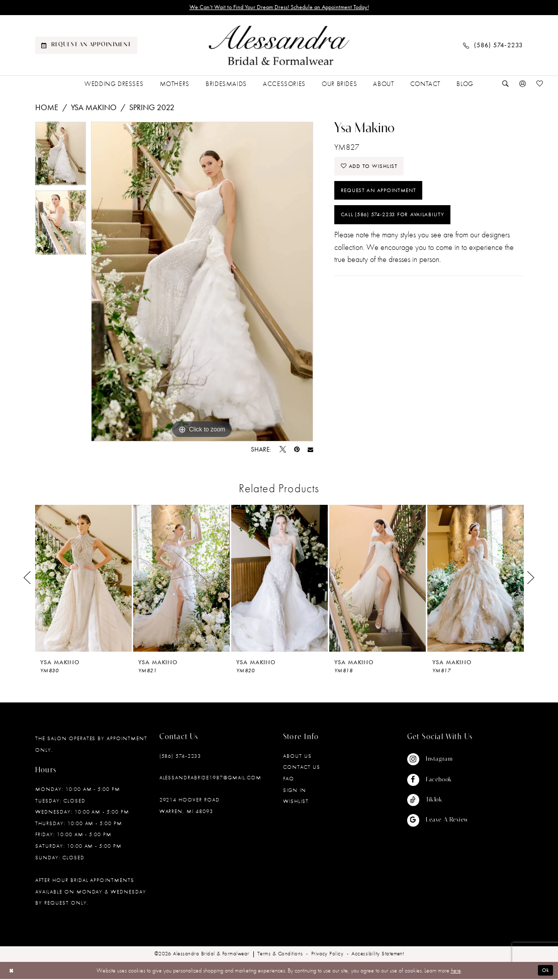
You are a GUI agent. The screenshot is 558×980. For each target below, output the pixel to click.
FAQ (289, 779)
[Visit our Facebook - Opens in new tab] (438, 780)
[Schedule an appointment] (86, 46)
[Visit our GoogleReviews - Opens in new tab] (438, 821)
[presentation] (83, 579)
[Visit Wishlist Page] (540, 85)
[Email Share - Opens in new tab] (310, 451)
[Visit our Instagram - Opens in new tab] (438, 760)
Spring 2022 (152, 108)
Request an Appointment (382, 195)
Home (47, 108)
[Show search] (506, 85)
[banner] (279, 47)
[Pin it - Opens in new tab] (297, 451)
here (456, 971)
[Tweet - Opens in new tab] (283, 451)
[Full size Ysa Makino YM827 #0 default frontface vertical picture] (202, 283)
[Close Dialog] (12, 971)
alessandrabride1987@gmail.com (210, 778)
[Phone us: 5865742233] (493, 46)
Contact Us (302, 768)
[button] (523, 85)
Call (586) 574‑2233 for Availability (398, 222)
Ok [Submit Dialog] (545, 971)
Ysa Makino (94, 108)
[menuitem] (86, 46)
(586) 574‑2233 (180, 757)
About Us (297, 757)
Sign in (295, 790)
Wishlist (296, 802)
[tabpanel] (61, 157)
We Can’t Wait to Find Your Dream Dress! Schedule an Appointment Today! (279, 8)
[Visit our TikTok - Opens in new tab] (438, 801)
